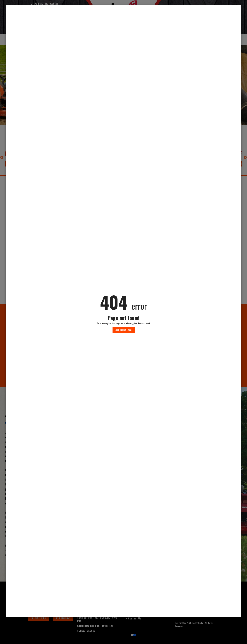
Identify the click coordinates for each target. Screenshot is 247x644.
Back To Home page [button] (124, 330)
